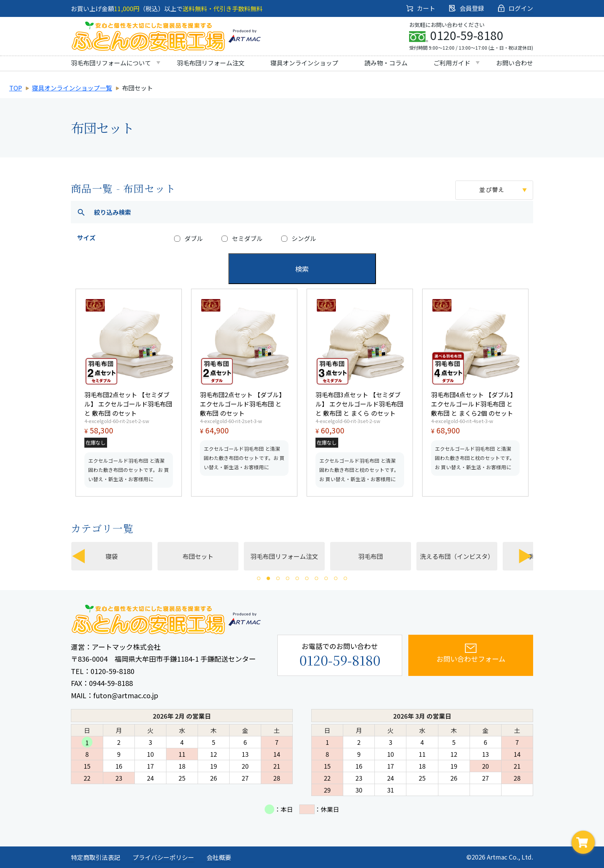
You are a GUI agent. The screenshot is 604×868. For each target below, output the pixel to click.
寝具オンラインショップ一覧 (72, 88)
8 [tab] (326, 578)
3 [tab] (278, 578)
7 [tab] (316, 578)
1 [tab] (259, 578)
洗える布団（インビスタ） (465, 556)
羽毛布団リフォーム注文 (211, 63)
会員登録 (467, 8)
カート (421, 8)
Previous (79, 556)
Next (525, 556)
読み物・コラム (386, 63)
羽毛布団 (379, 556)
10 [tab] (345, 578)
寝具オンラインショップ (304, 63)
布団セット (206, 556)
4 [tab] (288, 578)
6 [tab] (307, 578)
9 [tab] (336, 578)
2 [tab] (268, 578)
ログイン (516, 8)
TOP (16, 88)
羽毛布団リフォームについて (111, 63)
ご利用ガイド (452, 63)
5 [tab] (297, 578)
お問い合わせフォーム (471, 654)
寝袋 (120, 556)
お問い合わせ (515, 63)
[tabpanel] (291, 556)
